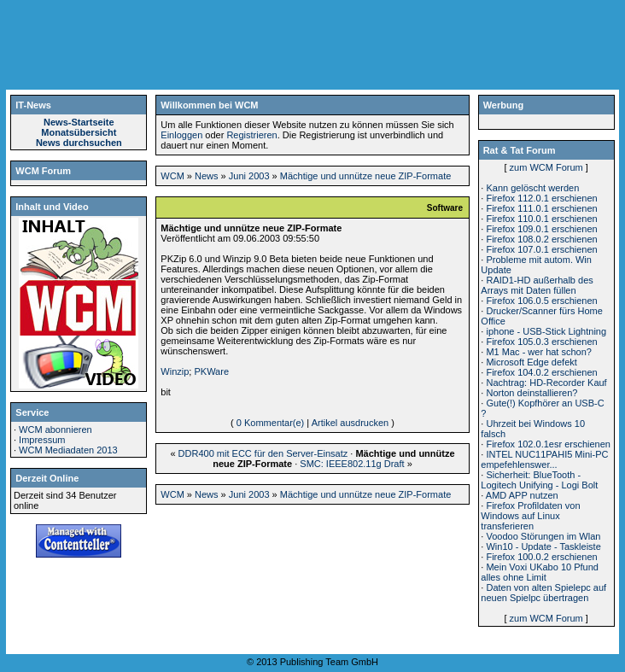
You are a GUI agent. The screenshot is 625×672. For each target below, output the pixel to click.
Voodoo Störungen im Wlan (543, 536)
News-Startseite (79, 122)
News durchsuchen (79, 143)
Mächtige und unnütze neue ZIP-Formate (366, 176)
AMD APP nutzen (522, 495)
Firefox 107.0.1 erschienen (541, 249)
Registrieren (251, 135)
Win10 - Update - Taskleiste (543, 546)
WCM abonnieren (55, 429)
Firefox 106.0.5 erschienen (541, 301)
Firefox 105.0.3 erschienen (541, 342)
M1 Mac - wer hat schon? (539, 352)
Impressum (42, 440)
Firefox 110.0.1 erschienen (541, 219)
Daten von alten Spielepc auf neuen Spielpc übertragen (543, 593)
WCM (172, 176)
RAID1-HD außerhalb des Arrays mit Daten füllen (537, 285)
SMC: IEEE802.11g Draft (352, 464)
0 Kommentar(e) (270, 423)
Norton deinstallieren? (532, 393)
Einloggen (181, 135)
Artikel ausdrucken (350, 423)
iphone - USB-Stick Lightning (546, 331)
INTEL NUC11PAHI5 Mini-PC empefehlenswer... (544, 459)
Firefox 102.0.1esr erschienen (548, 444)
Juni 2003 (249, 176)
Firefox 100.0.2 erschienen (541, 557)
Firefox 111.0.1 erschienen (541, 208)
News (207, 176)
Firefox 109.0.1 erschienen (541, 229)
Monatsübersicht (79, 132)
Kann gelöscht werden (532, 188)
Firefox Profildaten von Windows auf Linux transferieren (530, 516)
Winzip (175, 371)
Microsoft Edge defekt (531, 362)
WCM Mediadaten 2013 (68, 450)
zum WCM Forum (546, 167)
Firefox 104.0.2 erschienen (541, 372)
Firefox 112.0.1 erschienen (541, 198)
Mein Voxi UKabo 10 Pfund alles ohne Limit (540, 572)
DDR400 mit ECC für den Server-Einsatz (263, 453)
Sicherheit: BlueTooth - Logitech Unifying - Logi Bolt (539, 480)
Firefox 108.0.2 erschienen (541, 239)
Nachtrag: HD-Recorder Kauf (546, 383)
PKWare (211, 371)
